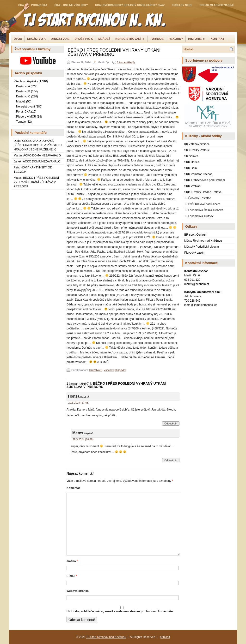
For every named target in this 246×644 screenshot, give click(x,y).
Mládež (104, 39)
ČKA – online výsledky (71, 5)
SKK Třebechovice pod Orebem (205, 180)
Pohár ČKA (39, 5)
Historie (198, 38)
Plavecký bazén (194, 253)
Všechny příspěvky (26, 81)
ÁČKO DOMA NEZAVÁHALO (42, 155)
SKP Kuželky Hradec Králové (203, 192)
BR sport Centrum (196, 235)
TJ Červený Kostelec (198, 198)
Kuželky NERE (182, 5)
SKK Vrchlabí (193, 186)
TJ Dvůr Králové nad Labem (202, 204)
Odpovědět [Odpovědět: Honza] (171, 423)
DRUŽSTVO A (37, 39)
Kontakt (218, 39)
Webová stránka (78, 591)
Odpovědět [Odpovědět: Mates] (171, 460)
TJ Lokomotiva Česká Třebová (204, 210)
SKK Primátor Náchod (198, 174)
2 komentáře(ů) (126, 62)
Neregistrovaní (25, 107)
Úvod (18, 39)
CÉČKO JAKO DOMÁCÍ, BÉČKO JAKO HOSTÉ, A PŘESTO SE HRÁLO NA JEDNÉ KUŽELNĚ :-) (39, 145)
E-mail (72, 576)
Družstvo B (60, 39)
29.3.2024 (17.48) (79, 403)
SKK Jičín (191, 168)
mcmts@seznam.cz (197, 284)
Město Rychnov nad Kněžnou (203, 241)
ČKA (21, 5)
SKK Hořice (192, 162)
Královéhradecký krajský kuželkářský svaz (130, 5)
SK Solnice (191, 156)
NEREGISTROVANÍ (131, 38)
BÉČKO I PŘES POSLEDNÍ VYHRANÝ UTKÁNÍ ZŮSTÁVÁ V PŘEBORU (36, 182)
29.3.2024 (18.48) (83, 439)
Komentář (73, 488)
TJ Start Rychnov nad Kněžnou (106, 637)
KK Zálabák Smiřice (197, 144)
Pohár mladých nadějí (217, 5)
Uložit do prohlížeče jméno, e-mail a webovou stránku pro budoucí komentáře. (120, 611)
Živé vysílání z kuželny (33, 49)
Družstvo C (84, 39)
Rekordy (176, 39)
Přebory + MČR (26, 117)
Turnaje (157, 39)
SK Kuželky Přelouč (197, 150)
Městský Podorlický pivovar (202, 247)
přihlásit (165, 637)
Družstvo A (23, 86)
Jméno (72, 561)
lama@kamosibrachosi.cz (201, 305)
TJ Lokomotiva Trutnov (199, 216)
